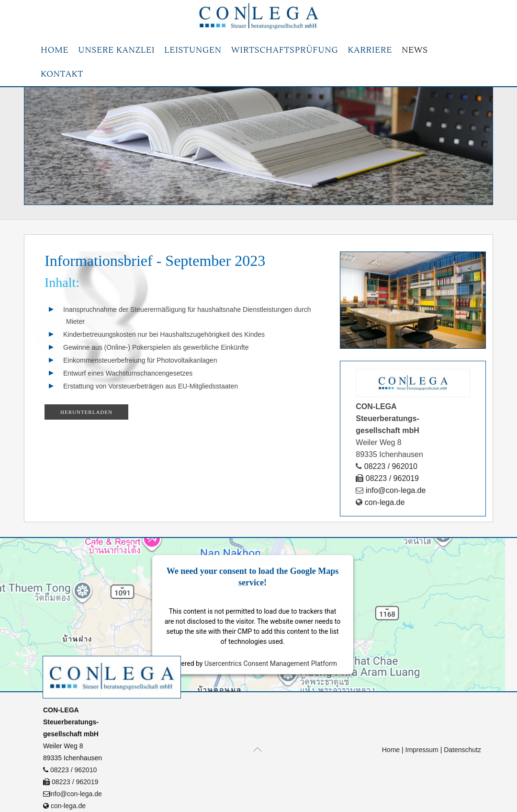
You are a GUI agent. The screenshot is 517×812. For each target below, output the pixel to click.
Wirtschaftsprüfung (285, 50)
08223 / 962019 (75, 782)
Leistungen (193, 50)
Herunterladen (86, 412)
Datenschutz (462, 750)
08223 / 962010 (73, 770)
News (415, 50)
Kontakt (62, 74)
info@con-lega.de (75, 794)
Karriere (370, 50)
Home (55, 50)
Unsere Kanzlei (116, 50)
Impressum (422, 750)
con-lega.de (67, 806)
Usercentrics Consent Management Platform (271, 663)
